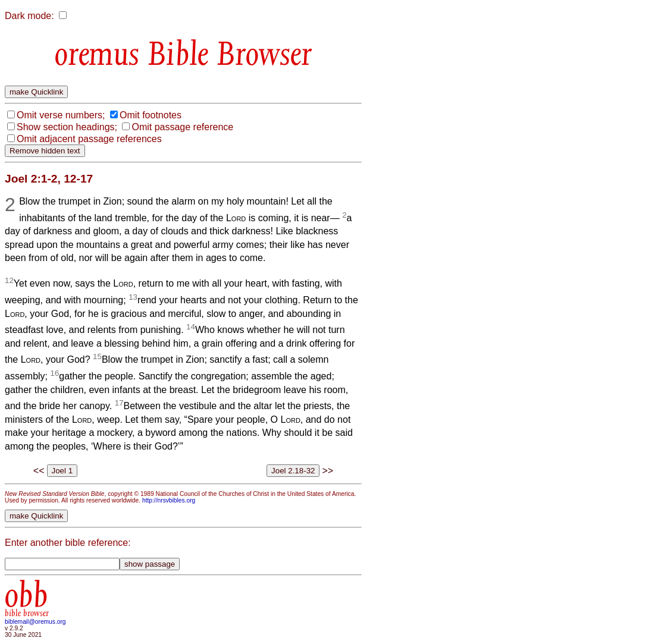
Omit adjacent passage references (89, 139)
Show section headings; (67, 127)
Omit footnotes (151, 115)
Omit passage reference (182, 127)
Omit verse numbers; (61, 115)
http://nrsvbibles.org (169, 500)
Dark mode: (29, 16)
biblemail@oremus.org (35, 622)
